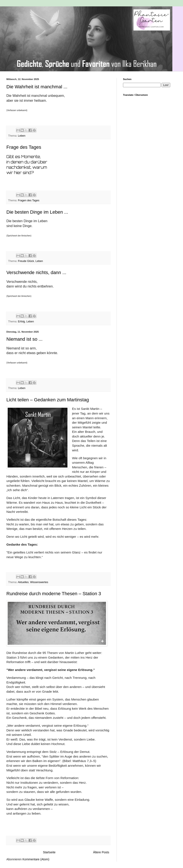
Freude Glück (26, 261)
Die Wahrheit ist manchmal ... (37, 87)
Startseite (49, 852)
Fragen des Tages (29, 200)
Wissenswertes (39, 582)
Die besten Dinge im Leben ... (37, 212)
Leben (22, 136)
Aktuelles (23, 582)
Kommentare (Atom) (36, 859)
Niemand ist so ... (24, 339)
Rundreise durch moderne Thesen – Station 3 (54, 594)
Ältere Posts (101, 852)
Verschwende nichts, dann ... (36, 272)
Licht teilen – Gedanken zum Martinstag (48, 400)
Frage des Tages (24, 147)
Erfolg (21, 322)
